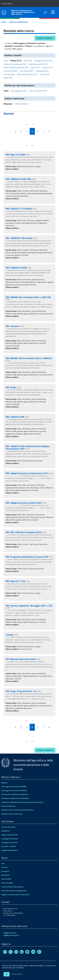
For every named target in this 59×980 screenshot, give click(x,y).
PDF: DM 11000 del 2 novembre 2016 (23, 532)
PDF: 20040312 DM (15, 417)
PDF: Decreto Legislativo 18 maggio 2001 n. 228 (29, 606)
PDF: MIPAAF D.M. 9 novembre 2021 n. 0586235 (29, 358)
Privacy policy (17, 974)
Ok (7, 974)
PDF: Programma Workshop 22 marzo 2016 (27, 557)
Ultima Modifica (21, 104)
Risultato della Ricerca (19, 22)
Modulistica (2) (42, 71)
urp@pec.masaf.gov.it (11, 935)
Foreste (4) (45, 74)
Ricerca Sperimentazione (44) (16, 67)
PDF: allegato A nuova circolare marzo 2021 (27, 473)
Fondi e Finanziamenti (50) (15, 64)
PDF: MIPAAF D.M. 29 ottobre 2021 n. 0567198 (28, 297)
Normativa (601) (27, 71)
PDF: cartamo (12, 326)
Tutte (6, 61)
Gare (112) (35, 67)
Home (4, 22)
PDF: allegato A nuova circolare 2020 (24, 503)
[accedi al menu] (53, 12)
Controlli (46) (9, 74)
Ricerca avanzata (45, 38)
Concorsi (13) (47, 67)
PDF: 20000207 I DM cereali (19, 238)
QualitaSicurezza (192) (38, 64)
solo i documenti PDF (38, 91)
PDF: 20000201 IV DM (16, 268)
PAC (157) (28, 61)
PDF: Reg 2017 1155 (15, 581)
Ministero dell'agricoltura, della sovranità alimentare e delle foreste (23, 12)
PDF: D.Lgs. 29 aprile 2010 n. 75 (21, 691)
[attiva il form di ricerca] (45, 13)
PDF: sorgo (11, 387)
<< (27, 124)
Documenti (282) (11, 71)
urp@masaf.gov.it (10, 933)
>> (32, 145)
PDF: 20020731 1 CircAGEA (19, 209)
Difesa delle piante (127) (27, 74)
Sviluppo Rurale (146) (43, 61)
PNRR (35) (8, 78)
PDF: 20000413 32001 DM (18, 179)
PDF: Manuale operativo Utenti (21, 659)
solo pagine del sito (19, 91)
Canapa (9, 635)
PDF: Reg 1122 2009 (15, 155)
